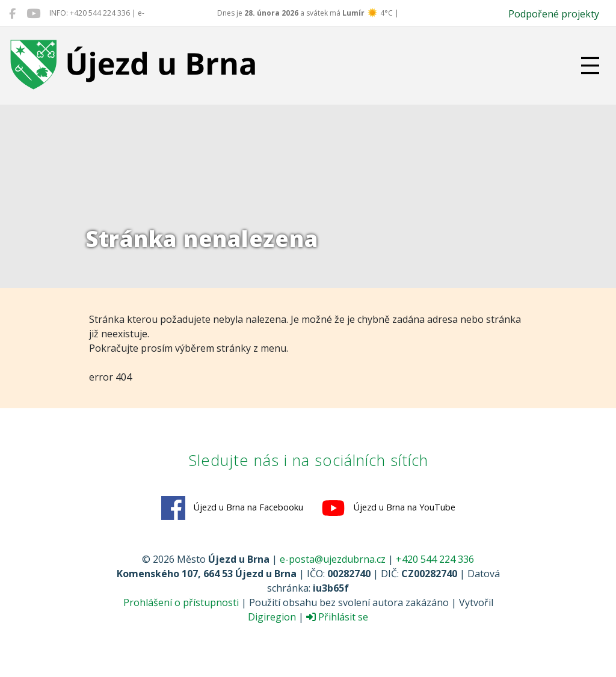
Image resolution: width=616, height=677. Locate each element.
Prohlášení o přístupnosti (181, 602)
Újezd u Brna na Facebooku (232, 508)
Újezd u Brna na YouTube (388, 508)
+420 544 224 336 (435, 559)
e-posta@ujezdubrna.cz (333, 559)
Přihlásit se (337, 617)
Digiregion (272, 617)
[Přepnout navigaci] (590, 66)
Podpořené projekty (554, 14)
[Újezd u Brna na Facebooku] (12, 13)
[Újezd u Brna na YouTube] (33, 13)
